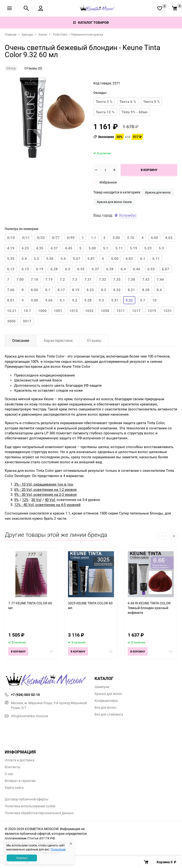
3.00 (116, 238)
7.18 (34, 279)
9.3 (101, 300)
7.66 (11, 290)
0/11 (26, 238)
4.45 (69, 248)
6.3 (68, 269)
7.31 (88, 279)
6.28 (54, 269)
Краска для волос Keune (114, 202)
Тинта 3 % (104, 101)
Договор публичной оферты (27, 799)
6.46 (137, 269)
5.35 (11, 258)
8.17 (61, 290)
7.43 (146, 279)
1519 (152, 311)
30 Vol (36, 500)
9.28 (88, 300)
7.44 (160, 279)
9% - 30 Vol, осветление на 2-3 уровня (45, 494)
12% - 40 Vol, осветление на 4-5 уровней (47, 505)
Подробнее (58, 849)
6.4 (123, 269)
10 (155, 300)
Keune (43, 34)
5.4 (24, 258)
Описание (21, 340)
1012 (74, 311)
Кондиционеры (106, 701)
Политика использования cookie (30, 806)
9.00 (34, 300)
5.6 (63, 258)
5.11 (119, 248)
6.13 (25, 269)
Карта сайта (14, 788)
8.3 (104, 290)
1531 (168, 311)
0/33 (41, 238)
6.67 (166, 269)
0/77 (56, 238)
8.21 (131, 290)
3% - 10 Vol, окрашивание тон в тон (44, 484)
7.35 (117, 279)
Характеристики (58, 340)
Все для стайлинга (109, 714)
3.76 (131, 238)
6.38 (110, 269)
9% (16, 500)
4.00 (154, 238)
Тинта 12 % (105, 112)
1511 (121, 311)
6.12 (11, 269)
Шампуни (102, 687)
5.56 (50, 258)
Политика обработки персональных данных (39, 813)
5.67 (77, 258)
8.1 (48, 290)
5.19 (134, 248)
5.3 (161, 248)
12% (25, 500)
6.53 (151, 269)
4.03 (169, 238)
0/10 (11, 238)
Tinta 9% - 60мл (135, 112)
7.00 (20, 279)
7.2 (62, 279)
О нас (9, 774)
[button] (174, 536)
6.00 (115, 258)
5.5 (36, 258)
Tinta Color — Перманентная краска (78, 34)
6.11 (156, 258)
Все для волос (105, 707)
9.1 (62, 300)
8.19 (76, 290)
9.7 (143, 300)
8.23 (90, 290)
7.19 (49, 279)
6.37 (95, 269)
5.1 (106, 248)
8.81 (11, 300)
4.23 (25, 248)
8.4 (159, 290)
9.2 (75, 300)
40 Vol (50, 500)
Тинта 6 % (128, 101)
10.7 (27, 311)
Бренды (27, 34)
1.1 (94, 238)
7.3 (75, 279)
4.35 (40, 248)
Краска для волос (158, 192)
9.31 (115, 300)
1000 (42, 311)
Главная (11, 34)
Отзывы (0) (33, 68)
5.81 (91, 258)
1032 (89, 311)
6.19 (40, 269)
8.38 (146, 290)
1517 (136, 311)
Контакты (13, 767)
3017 (27, 321)
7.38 (131, 279)
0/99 (71, 238)
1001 (58, 311)
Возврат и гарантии (20, 781)
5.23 (148, 248)
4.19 (11, 248)
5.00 (92, 248)
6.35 (81, 269)
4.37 (54, 248)
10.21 (12, 311)
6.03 (129, 258)
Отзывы (94, 340)
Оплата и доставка (20, 760)
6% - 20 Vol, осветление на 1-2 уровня (45, 489)
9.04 (49, 300)
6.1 (143, 258)
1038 (105, 311)
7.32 (102, 279)
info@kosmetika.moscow (27, 716)
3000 (11, 321)
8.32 (117, 290)
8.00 (34, 290)
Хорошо (22, 858)
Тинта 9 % (151, 101)
